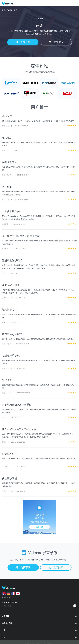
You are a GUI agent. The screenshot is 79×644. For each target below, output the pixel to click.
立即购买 (56, 42)
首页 (4, 10)
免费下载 (23, 42)
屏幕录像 (10, 10)
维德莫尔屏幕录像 (39, 517)
